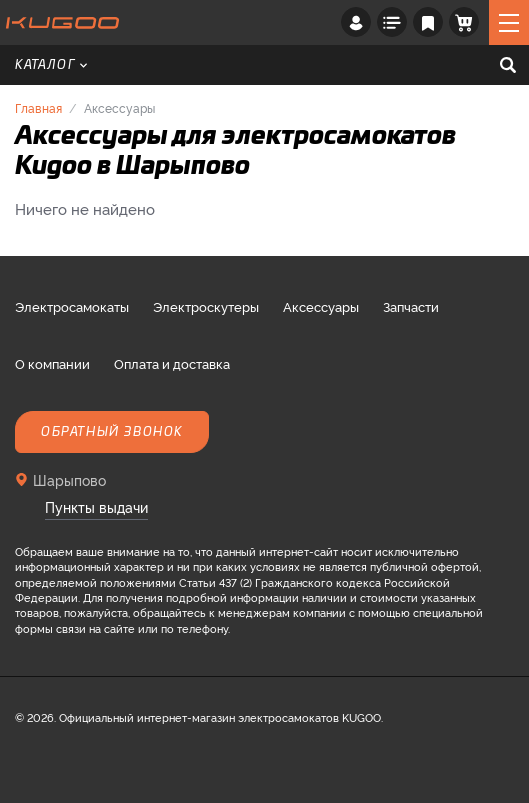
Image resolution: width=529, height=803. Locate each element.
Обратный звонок (112, 432)
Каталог (51, 65)
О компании (52, 363)
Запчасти (411, 306)
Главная (38, 107)
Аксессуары (321, 306)
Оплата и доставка (172, 363)
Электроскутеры (206, 306)
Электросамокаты (72, 306)
